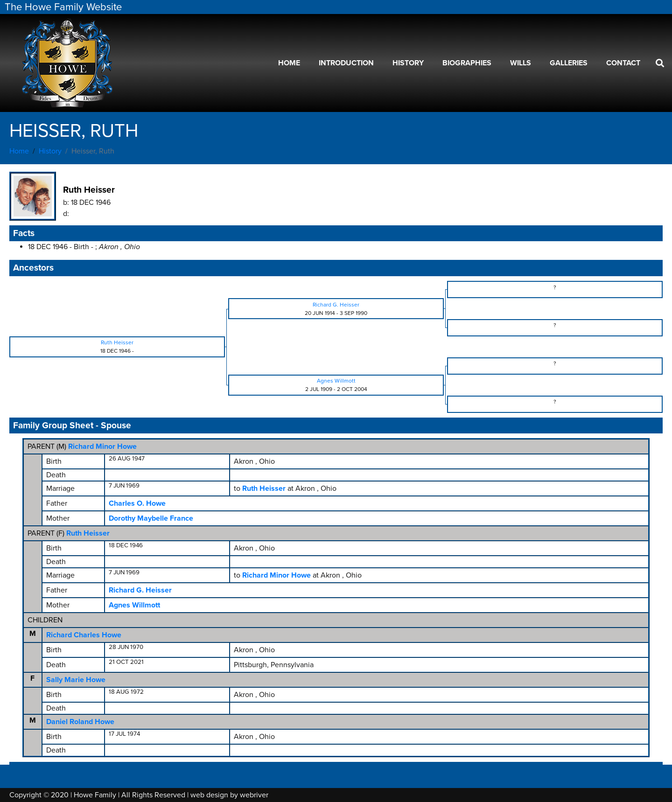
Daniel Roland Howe (80, 722)
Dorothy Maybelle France (151, 518)
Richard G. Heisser (140, 590)
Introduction (346, 63)
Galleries (569, 63)
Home (289, 63)
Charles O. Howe (137, 503)
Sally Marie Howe (76, 680)
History (408, 63)
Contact (623, 63)
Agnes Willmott (134, 605)
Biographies (467, 63)
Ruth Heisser (88, 533)
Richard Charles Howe (84, 635)
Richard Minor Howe (102, 446)
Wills (521, 63)
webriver (254, 795)
